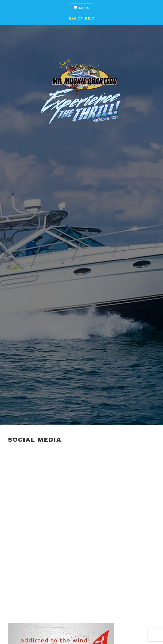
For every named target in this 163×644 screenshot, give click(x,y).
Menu (84, 8)
